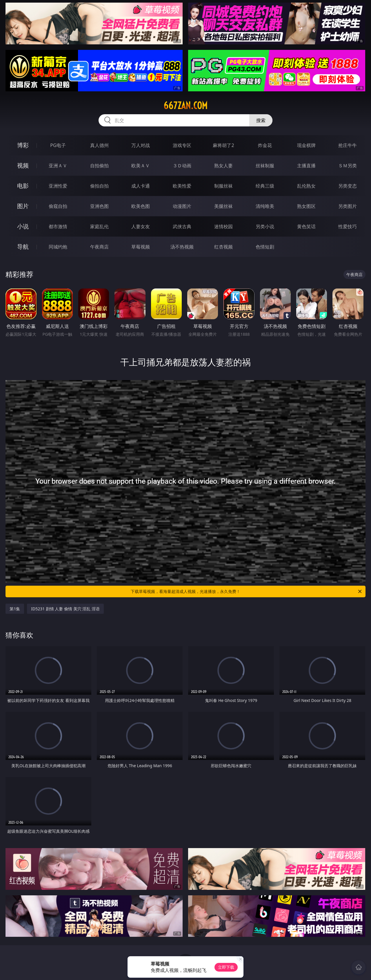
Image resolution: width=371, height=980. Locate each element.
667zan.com (185, 106)
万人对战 (141, 145)
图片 (23, 206)
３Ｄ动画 (182, 166)
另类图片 (348, 206)
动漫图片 (182, 206)
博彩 (23, 145)
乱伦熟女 (306, 186)
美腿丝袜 (223, 206)
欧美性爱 (182, 186)
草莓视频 (141, 247)
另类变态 (348, 186)
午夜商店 (99, 247)
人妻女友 (141, 226)
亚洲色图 (99, 206)
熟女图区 (306, 206)
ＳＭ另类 (348, 166)
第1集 (15, 609)
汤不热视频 (182, 247)
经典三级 (265, 186)
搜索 (261, 120)
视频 (23, 165)
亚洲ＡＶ (58, 166)
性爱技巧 (348, 226)
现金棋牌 (306, 145)
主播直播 (306, 166)
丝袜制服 (265, 166)
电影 (23, 186)
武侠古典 (182, 226)
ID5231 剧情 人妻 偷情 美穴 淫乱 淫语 (65, 609)
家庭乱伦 (99, 226)
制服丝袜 (223, 186)
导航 (23, 247)
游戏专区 (182, 145)
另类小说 (265, 226)
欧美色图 (141, 206)
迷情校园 (223, 226)
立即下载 (226, 967)
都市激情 (58, 226)
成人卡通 (141, 186)
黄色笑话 (306, 226)
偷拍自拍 (99, 186)
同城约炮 (58, 247)
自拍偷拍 (99, 166)
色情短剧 (265, 247)
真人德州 (99, 145)
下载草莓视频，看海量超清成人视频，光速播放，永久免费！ (247, 591)
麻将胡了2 (223, 145)
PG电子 (58, 145)
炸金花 (265, 145)
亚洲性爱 (58, 186)
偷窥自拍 (58, 206)
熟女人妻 (223, 166)
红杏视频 (223, 247)
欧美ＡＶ (141, 166)
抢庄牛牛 (348, 145)
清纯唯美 (265, 206)
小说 (23, 226)
